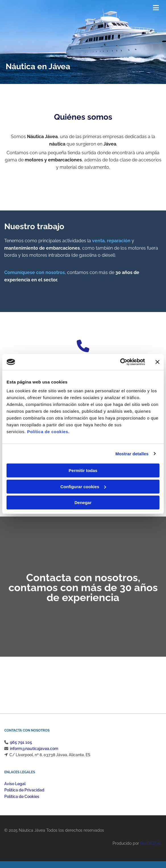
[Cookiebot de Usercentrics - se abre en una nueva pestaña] (120, 362)
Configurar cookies (83, 487)
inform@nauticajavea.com (34, 749)
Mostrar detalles (132, 454)
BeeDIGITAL (151, 843)
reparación (119, 241)
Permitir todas (83, 470)
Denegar (83, 503)
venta (98, 241)
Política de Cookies (22, 797)
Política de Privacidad (24, 790)
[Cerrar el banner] (157, 362)
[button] (135, 8)
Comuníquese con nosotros (35, 272)
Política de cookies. (48, 432)
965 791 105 (21, 742)
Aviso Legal (15, 784)
